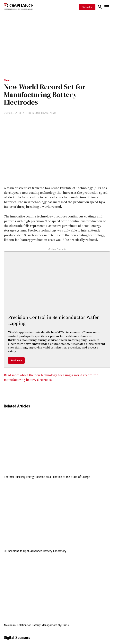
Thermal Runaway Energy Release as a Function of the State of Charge (47, 477)
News (7, 80)
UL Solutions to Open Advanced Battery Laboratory (35, 551)
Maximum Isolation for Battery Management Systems (36, 625)
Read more (16, 360)
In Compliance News (44, 113)
